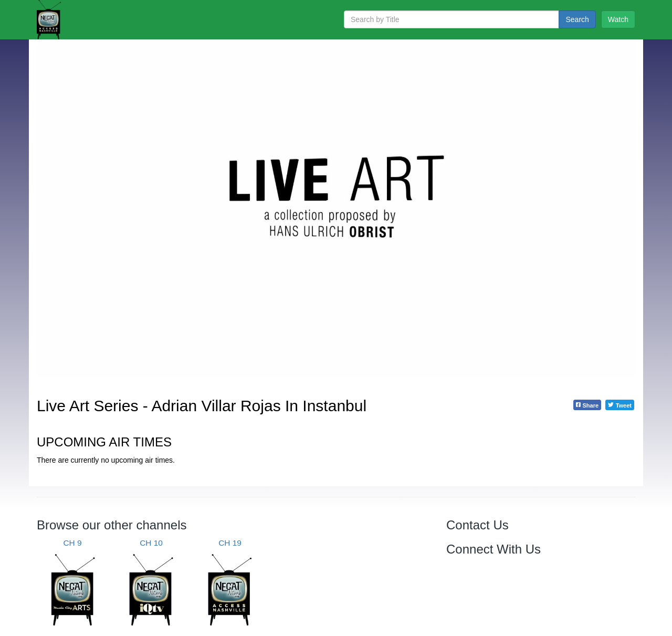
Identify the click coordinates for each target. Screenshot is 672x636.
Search (577, 19)
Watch (618, 19)
